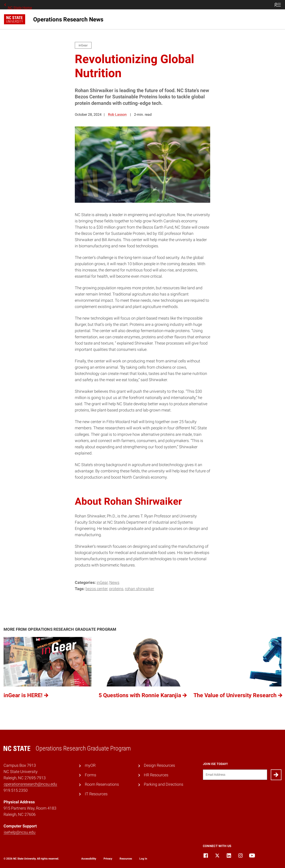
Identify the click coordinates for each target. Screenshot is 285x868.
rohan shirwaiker (139, 589)
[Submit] (276, 775)
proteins (116, 589)
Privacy (108, 859)
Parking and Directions (164, 784)
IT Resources (96, 794)
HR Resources (156, 775)
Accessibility (89, 859)
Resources (126, 859)
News (114, 583)
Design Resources (159, 765)
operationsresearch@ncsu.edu (30, 784)
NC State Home (18, 5)
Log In (143, 859)
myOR (90, 765)
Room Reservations (102, 784)
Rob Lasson (117, 115)
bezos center (97, 589)
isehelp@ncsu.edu (20, 832)
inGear (102, 583)
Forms (91, 775)
